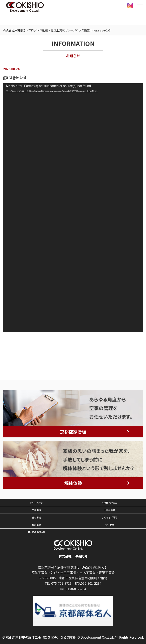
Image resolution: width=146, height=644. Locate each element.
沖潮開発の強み (109, 503)
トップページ (36, 503)
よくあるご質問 (109, 517)
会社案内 (110, 525)
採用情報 (36, 525)
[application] (73, 208)
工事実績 (36, 510)
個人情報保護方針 (36, 532)
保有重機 (36, 517)
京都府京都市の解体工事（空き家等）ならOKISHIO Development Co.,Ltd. (60, 637)
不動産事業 (109, 510)
